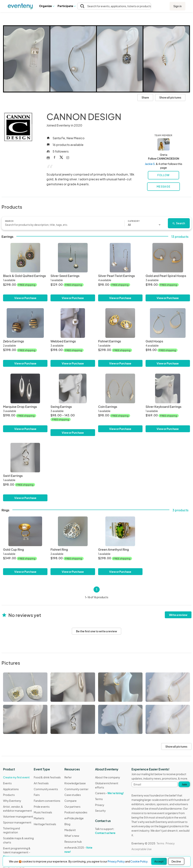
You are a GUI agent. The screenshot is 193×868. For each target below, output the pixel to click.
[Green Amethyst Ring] (120, 531)
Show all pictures (170, 97)
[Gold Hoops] (168, 323)
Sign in (177, 6)
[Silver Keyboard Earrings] (168, 388)
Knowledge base (75, 783)
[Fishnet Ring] (73, 531)
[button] (47, 6)
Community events (46, 789)
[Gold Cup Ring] (25, 531)
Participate (66, 6)
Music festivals (43, 812)
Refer (68, 777)
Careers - (109, 793)
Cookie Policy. (139, 861)
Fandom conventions (47, 801)
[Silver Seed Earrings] (73, 258)
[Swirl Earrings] (25, 458)
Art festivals (41, 783)
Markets (39, 818)
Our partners (72, 807)
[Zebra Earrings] (25, 323)
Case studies (73, 795)
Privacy (100, 805)
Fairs (37, 795)
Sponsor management (17, 822)
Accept (159, 861)
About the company (108, 777)
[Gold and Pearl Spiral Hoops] (168, 258)
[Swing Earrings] (73, 405)
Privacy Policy (116, 861)
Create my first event (16, 777)
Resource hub (73, 842)
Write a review (178, 615)
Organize (47, 6)
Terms (99, 799)
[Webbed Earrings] (73, 323)
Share (145, 97)
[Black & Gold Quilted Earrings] (25, 258)
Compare (70, 801)
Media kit (70, 830)
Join (184, 784)
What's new (72, 836)
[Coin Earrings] (120, 388)
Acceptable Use (142, 849)
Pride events (42, 807)
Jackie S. (150, 164)
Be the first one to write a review (96, 631)
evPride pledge (74, 818)
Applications (11, 789)
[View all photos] (96, 59)
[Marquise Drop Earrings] (25, 388)
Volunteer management (18, 816)
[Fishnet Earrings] (120, 323)
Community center (76, 789)
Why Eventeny (12, 801)
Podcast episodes (76, 812)
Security (100, 811)
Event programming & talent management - (17, 852)
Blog (67, 824)
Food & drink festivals (47, 777)
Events (7, 783)
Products (9, 795)
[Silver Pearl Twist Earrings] (120, 258)
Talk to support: (110, 831)
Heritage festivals (45, 824)
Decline (176, 861)
